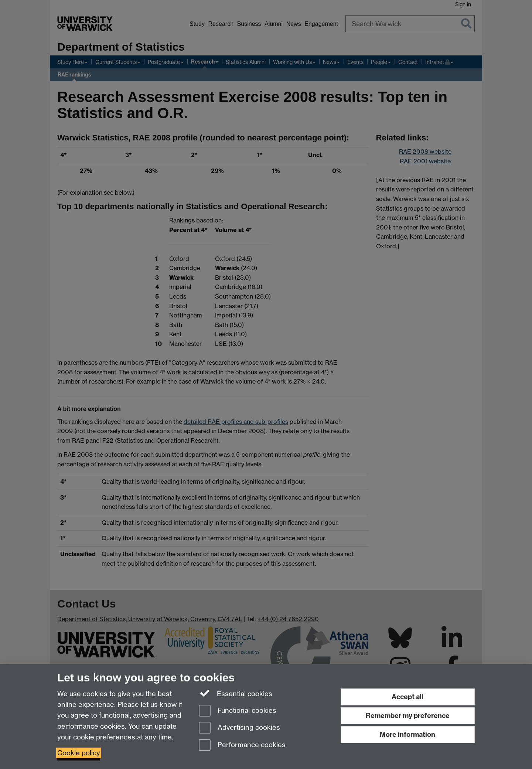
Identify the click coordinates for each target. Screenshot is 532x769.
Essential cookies (236, 693)
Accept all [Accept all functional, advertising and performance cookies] (407, 697)
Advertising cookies (239, 728)
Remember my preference (408, 716)
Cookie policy (79, 753)
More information (407, 734)
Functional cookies (238, 711)
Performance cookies (242, 746)
